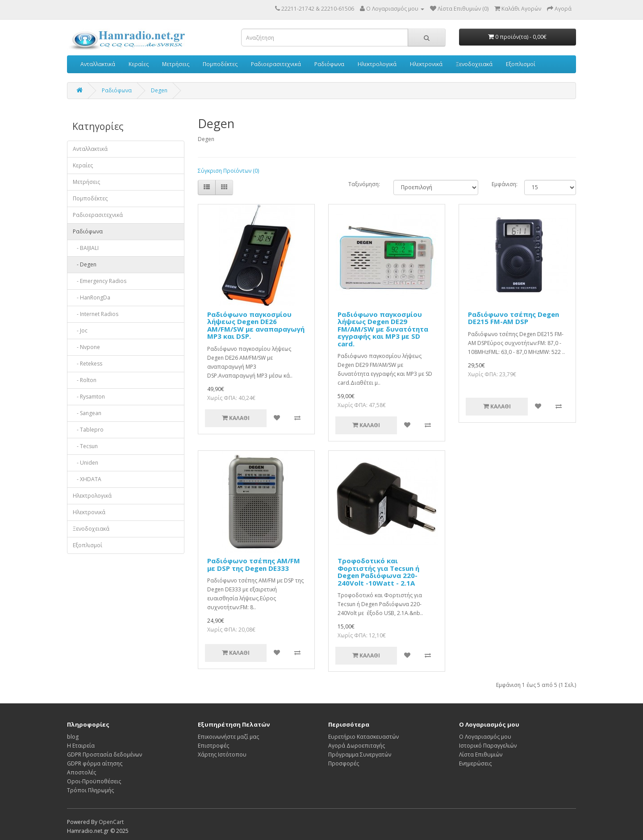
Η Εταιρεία (81, 746)
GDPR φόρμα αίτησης (95, 763)
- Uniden (86, 463)
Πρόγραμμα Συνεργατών (360, 755)
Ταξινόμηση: (364, 184)
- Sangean (87, 413)
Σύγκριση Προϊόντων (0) (228, 171)
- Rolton (85, 380)
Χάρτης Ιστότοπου (222, 755)
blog (73, 737)
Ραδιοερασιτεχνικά (276, 64)
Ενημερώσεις (475, 763)
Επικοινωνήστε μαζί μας (228, 737)
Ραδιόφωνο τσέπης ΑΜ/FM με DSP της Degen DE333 (254, 564)
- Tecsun (85, 446)
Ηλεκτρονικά (426, 64)
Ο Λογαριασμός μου (485, 737)
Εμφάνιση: (501, 184)
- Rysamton (89, 397)
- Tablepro (88, 430)
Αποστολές (81, 772)
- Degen (85, 264)
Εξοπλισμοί (521, 64)
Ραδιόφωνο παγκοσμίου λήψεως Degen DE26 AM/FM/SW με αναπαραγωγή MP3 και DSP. (256, 325)
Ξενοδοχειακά (474, 64)
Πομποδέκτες (220, 64)
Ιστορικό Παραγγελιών (488, 746)
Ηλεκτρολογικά (377, 64)
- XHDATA (87, 479)
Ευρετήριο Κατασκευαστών (363, 737)
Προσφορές (344, 763)
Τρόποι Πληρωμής (90, 790)
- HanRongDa (92, 297)
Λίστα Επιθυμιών (481, 755)
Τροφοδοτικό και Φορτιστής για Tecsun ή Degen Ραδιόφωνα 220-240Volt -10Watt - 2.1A (378, 572)
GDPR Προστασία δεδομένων (104, 755)
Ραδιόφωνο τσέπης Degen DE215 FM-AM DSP (514, 318)
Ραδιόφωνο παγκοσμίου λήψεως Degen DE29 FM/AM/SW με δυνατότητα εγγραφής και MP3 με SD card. (383, 329)
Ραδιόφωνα (329, 64)
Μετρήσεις (176, 64)
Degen (159, 90)
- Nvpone (86, 347)
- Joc (80, 331)
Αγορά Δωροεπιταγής (357, 746)
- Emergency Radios (100, 281)
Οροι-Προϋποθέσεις (94, 781)
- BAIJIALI (86, 248)
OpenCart (111, 822)
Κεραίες (139, 64)
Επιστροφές (213, 746)
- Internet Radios (96, 314)
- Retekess (88, 364)
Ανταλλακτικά (98, 64)
